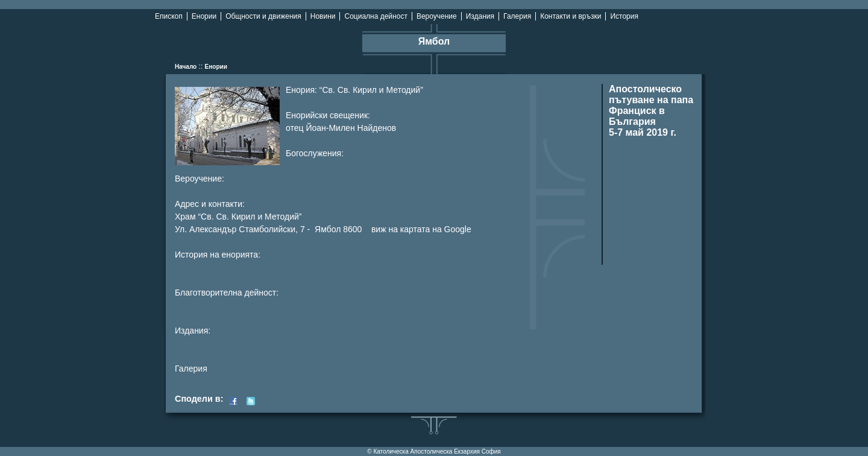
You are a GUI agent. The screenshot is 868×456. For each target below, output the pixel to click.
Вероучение (437, 16)
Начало (186, 67)
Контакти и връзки (571, 16)
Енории (204, 16)
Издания (480, 16)
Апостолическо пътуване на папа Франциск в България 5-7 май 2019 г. (651, 111)
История (624, 16)
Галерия (517, 16)
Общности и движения (263, 16)
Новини (323, 16)
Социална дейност (376, 16)
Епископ (169, 16)
